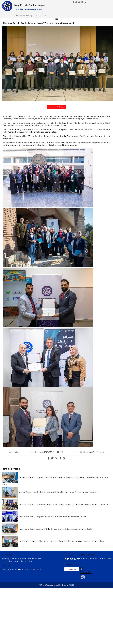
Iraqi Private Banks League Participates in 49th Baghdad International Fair (44, 517)
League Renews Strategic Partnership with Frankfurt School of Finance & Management (50, 492)
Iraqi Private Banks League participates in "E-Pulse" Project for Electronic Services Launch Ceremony (56, 504)
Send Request (35, 559)
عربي (16, 561)
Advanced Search (18, 559)
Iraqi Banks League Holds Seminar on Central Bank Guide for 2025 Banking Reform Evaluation (53, 541)
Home (5, 559)
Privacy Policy (26, 561)
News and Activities (56, 107)
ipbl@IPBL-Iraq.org (25, 16)
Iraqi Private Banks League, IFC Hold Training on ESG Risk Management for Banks (47, 529)
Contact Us (7, 561)
